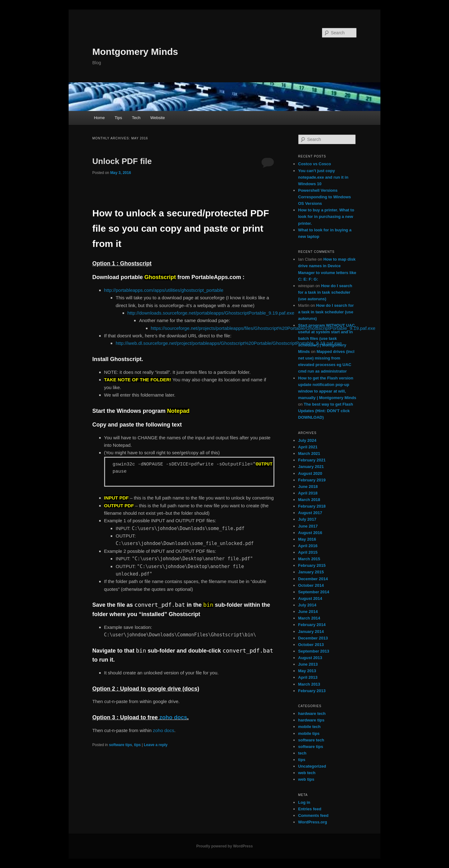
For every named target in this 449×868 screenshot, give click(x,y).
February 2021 (312, 460)
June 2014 (308, 612)
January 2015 (311, 572)
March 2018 (309, 500)
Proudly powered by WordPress (224, 846)
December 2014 (313, 579)
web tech (307, 773)
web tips (306, 779)
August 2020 (310, 473)
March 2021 (309, 453)
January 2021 (311, 467)
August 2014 (310, 598)
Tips (118, 118)
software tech (311, 740)
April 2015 (308, 552)
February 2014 (312, 625)
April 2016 (308, 546)
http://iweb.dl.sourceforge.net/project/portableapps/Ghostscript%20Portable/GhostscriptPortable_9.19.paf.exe (229, 343)
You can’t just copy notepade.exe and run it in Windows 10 (323, 177)
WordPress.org (313, 822)
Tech (136, 118)
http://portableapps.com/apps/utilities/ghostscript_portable (164, 290)
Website (158, 118)
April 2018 (308, 493)
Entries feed (310, 809)
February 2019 (312, 480)
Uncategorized (312, 766)
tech (302, 753)
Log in (304, 802)
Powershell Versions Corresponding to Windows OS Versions (325, 197)
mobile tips (309, 733)
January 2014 (311, 632)
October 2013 (311, 645)
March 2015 (309, 559)
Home (99, 118)
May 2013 (307, 671)
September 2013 (314, 651)
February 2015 (312, 565)
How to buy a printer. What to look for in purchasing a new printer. (326, 217)
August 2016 (310, 533)
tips (137, 745)
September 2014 (314, 592)
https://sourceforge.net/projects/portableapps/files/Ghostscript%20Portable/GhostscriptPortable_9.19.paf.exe (263, 328)
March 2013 (309, 684)
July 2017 (307, 519)
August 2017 (310, 513)
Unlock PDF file (122, 161)
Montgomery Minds (135, 52)
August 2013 (310, 658)
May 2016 (307, 539)
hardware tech (312, 714)
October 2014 (311, 585)
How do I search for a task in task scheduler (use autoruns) (325, 292)
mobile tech (309, 727)
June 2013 (308, 664)
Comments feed (313, 815)
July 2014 (307, 605)
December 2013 (313, 638)
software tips (120, 745)
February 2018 (312, 506)
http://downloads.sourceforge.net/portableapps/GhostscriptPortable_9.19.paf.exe (211, 313)
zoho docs (173, 717)
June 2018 (308, 487)
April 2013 (308, 677)
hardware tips (311, 720)
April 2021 (308, 447)
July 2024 (307, 440)
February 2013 (312, 691)
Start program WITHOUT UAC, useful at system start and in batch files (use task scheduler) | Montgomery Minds (327, 339)
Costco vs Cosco (314, 164)
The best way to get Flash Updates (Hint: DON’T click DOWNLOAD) (326, 411)
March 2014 (309, 618)
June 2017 (308, 526)
